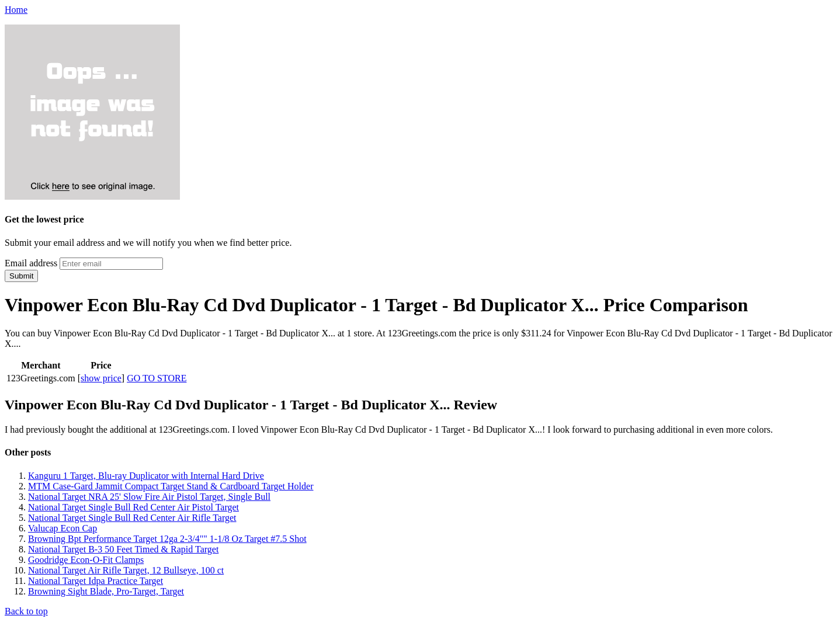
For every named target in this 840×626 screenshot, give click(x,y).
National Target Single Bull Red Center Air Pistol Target (133, 507)
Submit (21, 276)
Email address (31, 263)
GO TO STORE (157, 378)
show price (101, 378)
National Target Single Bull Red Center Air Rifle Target (132, 518)
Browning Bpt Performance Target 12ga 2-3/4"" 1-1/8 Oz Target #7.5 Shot (167, 539)
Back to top (26, 611)
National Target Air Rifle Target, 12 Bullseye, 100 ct (126, 570)
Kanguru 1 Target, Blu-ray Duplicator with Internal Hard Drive (146, 476)
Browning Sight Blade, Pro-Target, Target (106, 591)
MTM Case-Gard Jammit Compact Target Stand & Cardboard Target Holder (171, 486)
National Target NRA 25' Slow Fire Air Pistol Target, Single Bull (149, 497)
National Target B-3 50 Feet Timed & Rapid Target (123, 549)
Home (16, 10)
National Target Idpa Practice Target (96, 581)
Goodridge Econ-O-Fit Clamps (86, 560)
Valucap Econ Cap (63, 528)
